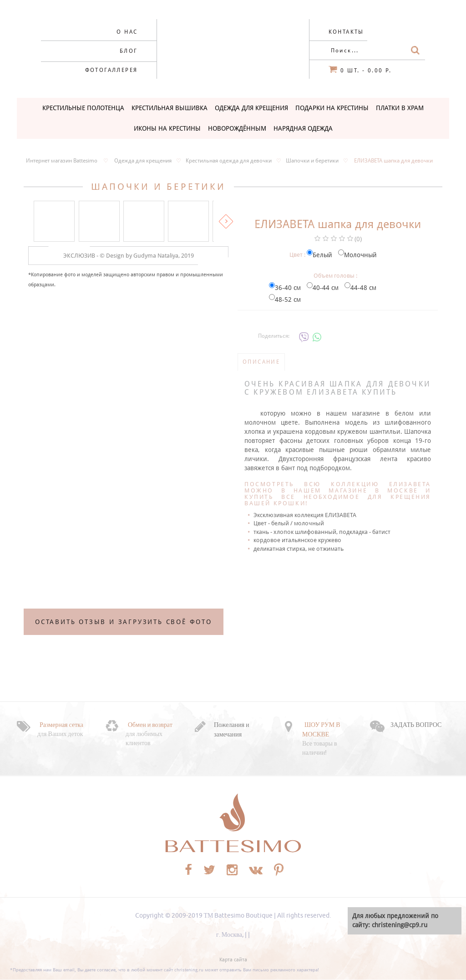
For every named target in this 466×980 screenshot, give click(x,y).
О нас (127, 32)
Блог (129, 51)
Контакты (346, 32)
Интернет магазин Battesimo (62, 161)
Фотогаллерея (111, 70)
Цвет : (297, 255)
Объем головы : (335, 276)
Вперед (226, 221)
